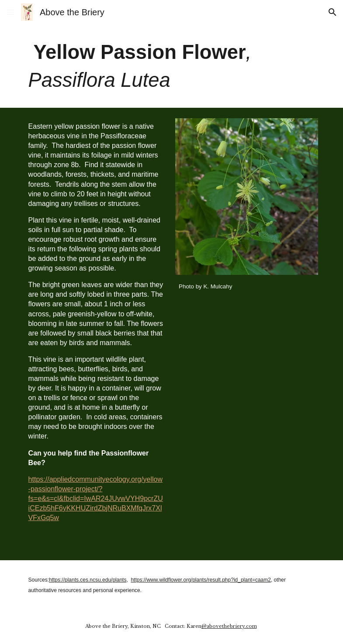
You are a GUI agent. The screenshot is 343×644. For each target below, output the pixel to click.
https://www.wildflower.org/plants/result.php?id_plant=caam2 (201, 580)
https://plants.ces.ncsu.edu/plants (88, 580)
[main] (172, 66)
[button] (10, 12)
